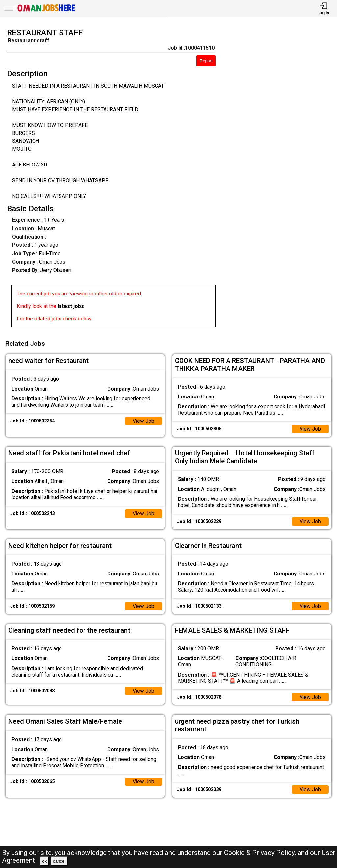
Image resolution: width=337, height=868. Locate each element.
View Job (143, 420)
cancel (59, 861)
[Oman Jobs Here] (46, 11)
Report (206, 61)
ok (44, 861)
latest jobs (71, 306)
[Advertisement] (281, 180)
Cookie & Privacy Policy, (261, 853)
